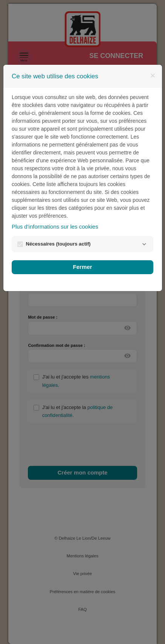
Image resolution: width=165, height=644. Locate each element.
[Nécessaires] (144, 244)
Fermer (83, 267)
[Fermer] (153, 76)
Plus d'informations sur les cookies (55, 227)
